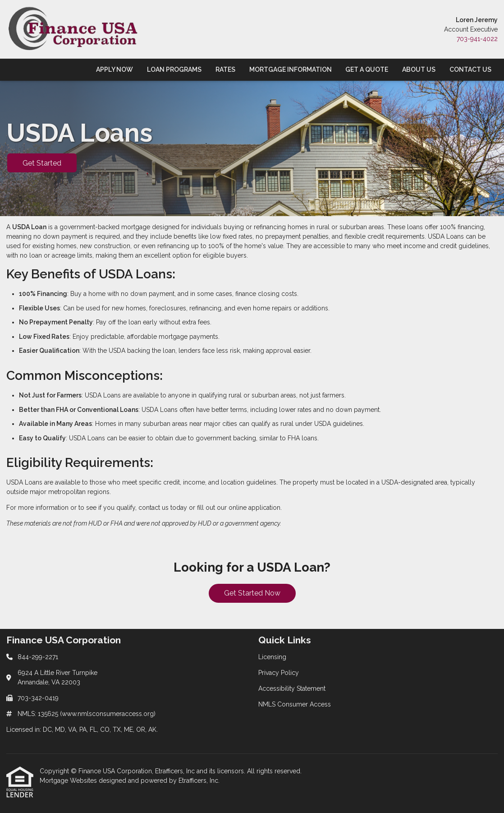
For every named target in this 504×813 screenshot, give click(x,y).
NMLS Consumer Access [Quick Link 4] (295, 704)
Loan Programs (174, 69)
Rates (225, 69)
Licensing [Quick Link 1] (272, 657)
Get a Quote (367, 69)
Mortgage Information (291, 69)
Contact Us (470, 69)
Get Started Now (252, 593)
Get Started (42, 163)
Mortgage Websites (69, 781)
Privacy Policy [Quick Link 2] (279, 673)
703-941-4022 (477, 39)
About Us (419, 69)
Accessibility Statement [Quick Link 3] (292, 688)
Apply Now (115, 69)
